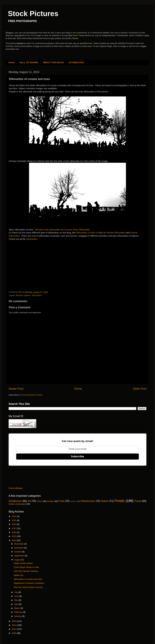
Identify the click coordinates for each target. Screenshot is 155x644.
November (19, 548)
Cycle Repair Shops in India (26, 567)
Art (29, 501)
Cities (40, 501)
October (18, 552)
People (120, 501)
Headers (73, 501)
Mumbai (20, 295)
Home (12, 62)
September (20, 556)
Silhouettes (32, 239)
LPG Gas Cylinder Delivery (26, 571)
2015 (14, 536)
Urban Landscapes (17, 504)
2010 (14, 633)
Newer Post (16, 389)
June (17, 596)
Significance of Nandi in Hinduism (29, 583)
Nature (27, 295)
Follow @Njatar (16, 488)
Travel (138, 501)
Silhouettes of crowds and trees (28, 579)
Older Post (140, 389)
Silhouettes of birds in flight (90, 233)
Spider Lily (19, 575)
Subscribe (77, 456)
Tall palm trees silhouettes (48, 230)
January (18, 616)
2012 (14, 625)
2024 (14, 516)
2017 (14, 528)
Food (61, 501)
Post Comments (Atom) (32, 395)
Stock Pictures (33, 14)
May (16, 600)
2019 (14, 524)
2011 (14, 629)
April (17, 604)
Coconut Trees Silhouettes (77, 230)
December (19, 544)
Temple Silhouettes (116, 233)
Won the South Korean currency (28, 587)
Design (50, 501)
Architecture (15, 501)
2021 (14, 520)
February (19, 612)
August (18, 560)
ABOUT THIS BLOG (53, 62)
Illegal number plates (23, 563)
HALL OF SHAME (29, 62)
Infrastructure (88, 501)
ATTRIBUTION (76, 62)
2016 (14, 532)
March (17, 608)
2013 (14, 621)
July (16, 592)
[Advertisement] (31, 260)
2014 (14, 540)
